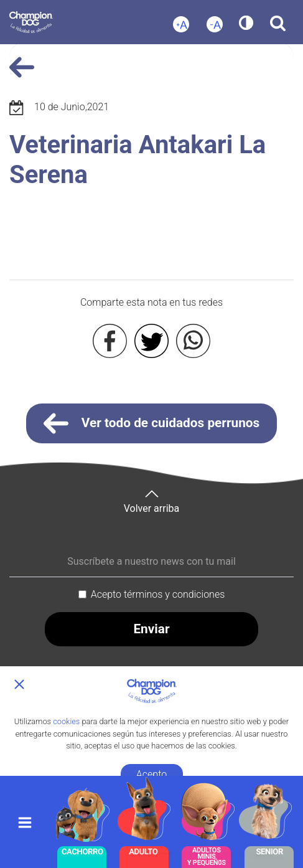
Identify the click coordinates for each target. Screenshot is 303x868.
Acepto (151, 774)
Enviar (151, 629)
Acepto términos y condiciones (158, 594)
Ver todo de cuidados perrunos (152, 423)
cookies (66, 721)
